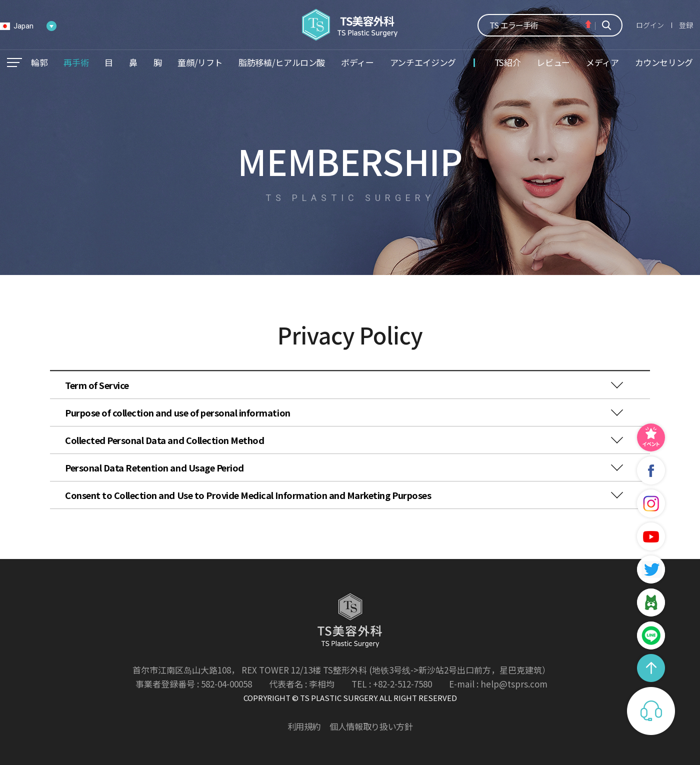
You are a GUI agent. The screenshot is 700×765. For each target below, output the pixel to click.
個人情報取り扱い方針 (371, 726)
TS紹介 (508, 62)
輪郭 (39, 62)
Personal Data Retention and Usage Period (154, 467)
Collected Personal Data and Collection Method (164, 440)
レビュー (553, 62)
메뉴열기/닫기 (14, 62)
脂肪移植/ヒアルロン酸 (282, 62)
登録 (686, 25)
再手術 (76, 62)
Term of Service (97, 385)
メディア (602, 62)
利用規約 (304, 726)
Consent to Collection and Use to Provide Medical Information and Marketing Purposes (248, 495)
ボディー (357, 62)
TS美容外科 (350, 25)
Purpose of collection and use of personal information (178, 412)
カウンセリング (664, 62)
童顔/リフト (200, 62)
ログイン (650, 25)
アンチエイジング (423, 62)
